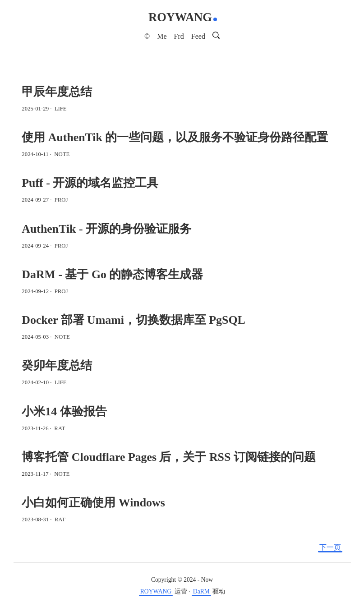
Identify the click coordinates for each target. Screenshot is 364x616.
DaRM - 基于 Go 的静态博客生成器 (112, 274)
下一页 (330, 547)
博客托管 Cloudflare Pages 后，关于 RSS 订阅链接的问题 (168, 457)
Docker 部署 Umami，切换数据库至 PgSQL (133, 320)
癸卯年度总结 (57, 365)
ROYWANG (180, 17)
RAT (60, 428)
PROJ (61, 200)
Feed (198, 36)
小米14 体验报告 (64, 411)
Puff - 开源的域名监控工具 (90, 183)
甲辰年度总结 (57, 92)
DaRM (201, 591)
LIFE (61, 109)
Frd (179, 36)
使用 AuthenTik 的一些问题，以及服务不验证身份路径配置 (175, 137)
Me (162, 36)
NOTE (62, 154)
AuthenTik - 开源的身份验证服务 (106, 229)
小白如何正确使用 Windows (93, 503)
